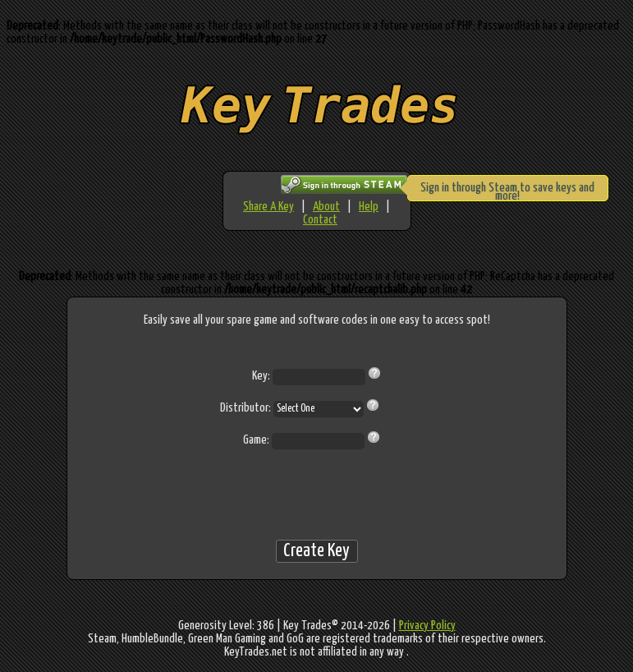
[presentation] (317, 495)
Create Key (316, 551)
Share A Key (268, 207)
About (326, 207)
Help (369, 207)
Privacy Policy (427, 626)
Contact (320, 220)
